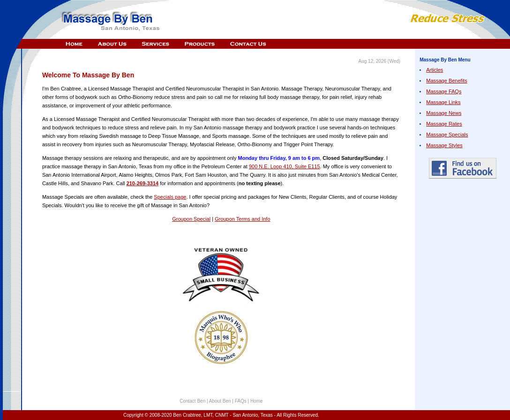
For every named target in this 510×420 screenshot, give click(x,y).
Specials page (170, 197)
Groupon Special (191, 219)
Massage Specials (447, 135)
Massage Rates (444, 124)
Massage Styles (444, 145)
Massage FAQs (444, 91)
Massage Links (443, 102)
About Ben (221, 401)
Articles (435, 70)
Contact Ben (193, 401)
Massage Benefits (446, 81)
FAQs (241, 401)
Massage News (444, 113)
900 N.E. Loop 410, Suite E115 (285, 166)
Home (257, 401)
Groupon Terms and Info (242, 219)
